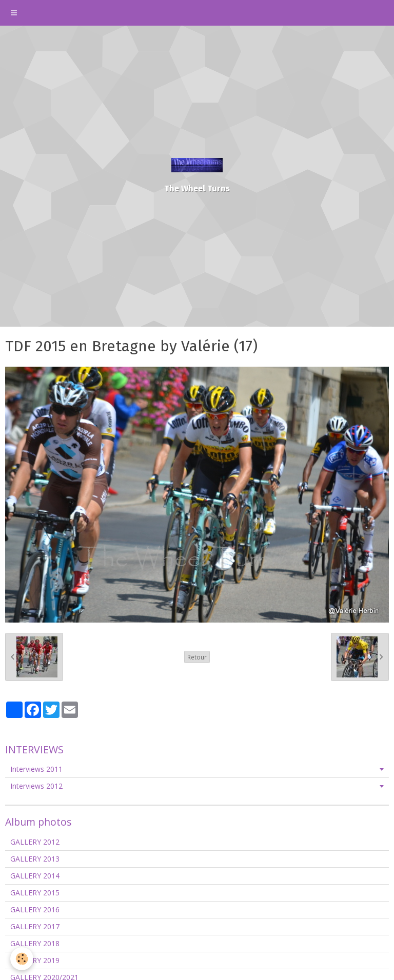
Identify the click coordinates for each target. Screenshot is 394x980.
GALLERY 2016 (35, 909)
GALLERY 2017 (35, 926)
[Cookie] (22, 959)
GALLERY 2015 (35, 893)
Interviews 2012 (36, 786)
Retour (197, 657)
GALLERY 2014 (35, 876)
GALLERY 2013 (35, 859)
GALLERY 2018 (35, 943)
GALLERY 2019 (35, 960)
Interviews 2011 (36, 769)
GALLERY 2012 (35, 842)
